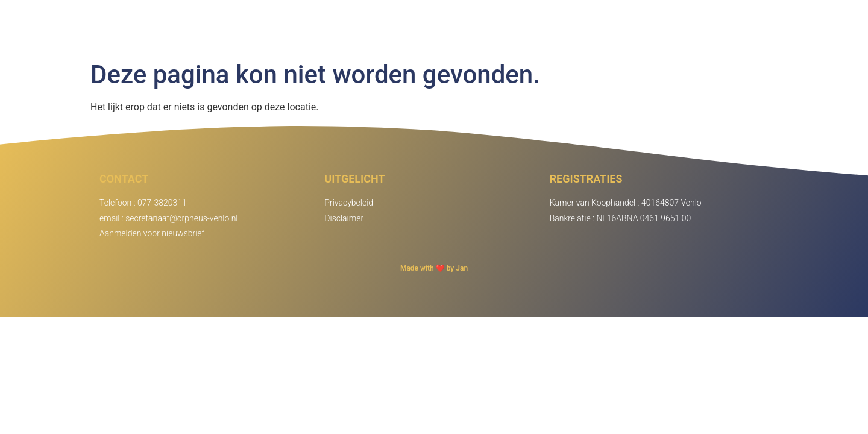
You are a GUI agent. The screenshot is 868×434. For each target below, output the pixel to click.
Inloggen (732, 27)
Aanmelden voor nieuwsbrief (152, 233)
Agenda (663, 27)
